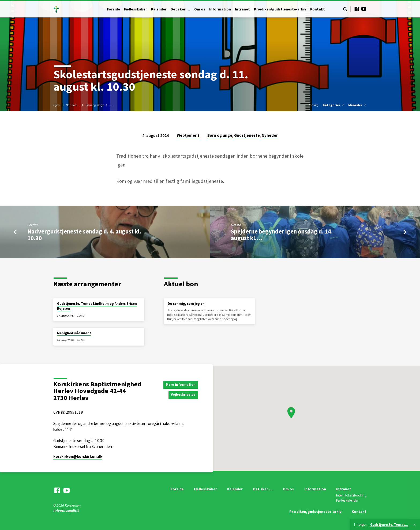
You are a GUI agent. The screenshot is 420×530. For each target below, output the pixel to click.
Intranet (242, 9)
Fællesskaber (136, 9)
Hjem (57, 105)
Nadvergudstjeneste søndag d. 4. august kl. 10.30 (84, 235)
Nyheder (270, 135)
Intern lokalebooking (351, 495)
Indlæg (314, 105)
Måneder (357, 105)
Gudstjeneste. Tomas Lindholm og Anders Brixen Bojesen (97, 306)
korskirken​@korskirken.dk (78, 456)
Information (220, 9)
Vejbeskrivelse (183, 395)
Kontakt (318, 9)
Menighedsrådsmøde (74, 333)
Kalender (159, 9)
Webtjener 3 (188, 135)
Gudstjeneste (247, 135)
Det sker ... (73, 105)
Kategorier (334, 105)
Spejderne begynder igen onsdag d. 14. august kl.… (282, 235)
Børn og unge (95, 105)
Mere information (180, 384)
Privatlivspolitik (66, 511)
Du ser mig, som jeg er (186, 304)
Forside (113, 9)
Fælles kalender (347, 500)
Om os (200, 9)
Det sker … (180, 9)
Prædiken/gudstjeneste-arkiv (280, 9)
